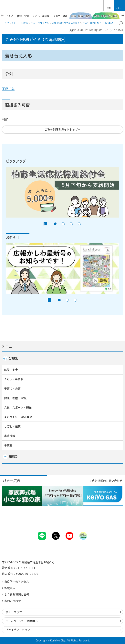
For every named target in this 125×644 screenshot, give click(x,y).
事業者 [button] (8, 445)
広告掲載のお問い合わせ (107, 481)
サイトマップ (14, 612)
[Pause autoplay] (45, 224)
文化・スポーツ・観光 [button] (18, 408)
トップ (5, 23)
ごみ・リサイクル (40, 23)
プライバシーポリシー (19, 630)
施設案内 (10, 588)
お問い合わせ (13, 601)
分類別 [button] (14, 358)
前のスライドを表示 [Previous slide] (2, 16)
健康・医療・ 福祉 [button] (16, 398)
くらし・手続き (20, 23)
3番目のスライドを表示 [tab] (71, 224)
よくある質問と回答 (17, 594)
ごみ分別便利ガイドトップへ (63, 130)
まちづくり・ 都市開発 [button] (18, 417)
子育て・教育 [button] (12, 389)
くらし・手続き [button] (14, 379)
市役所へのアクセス (17, 582)
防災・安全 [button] (11, 370)
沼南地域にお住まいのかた (66, 23)
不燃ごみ (8, 89)
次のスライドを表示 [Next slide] (123, 16)
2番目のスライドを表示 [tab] (63, 224)
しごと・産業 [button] (12, 426)
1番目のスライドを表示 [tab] (55, 224)
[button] (109, 6)
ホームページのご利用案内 (22, 621)
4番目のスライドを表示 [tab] (79, 224)
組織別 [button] (14, 457)
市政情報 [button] (10, 436)
